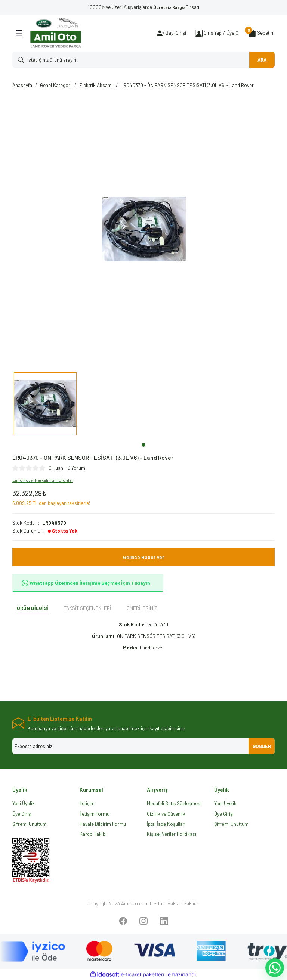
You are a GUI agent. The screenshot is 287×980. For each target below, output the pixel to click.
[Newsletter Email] (143, 746)
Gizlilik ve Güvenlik (166, 814)
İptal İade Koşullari (166, 824)
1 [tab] (143, 445)
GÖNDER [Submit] (262, 746)
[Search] (143, 60)
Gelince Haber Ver (143, 557)
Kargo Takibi (93, 834)
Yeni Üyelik (24, 803)
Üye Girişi (22, 814)
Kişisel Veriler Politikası (172, 834)
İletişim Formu (95, 814)
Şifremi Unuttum (30, 824)
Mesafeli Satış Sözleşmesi (174, 803)
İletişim (87, 803)
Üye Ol (233, 33)
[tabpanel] (45, 405)
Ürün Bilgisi (33, 608)
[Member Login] (199, 33)
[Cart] (262, 33)
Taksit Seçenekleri (87, 608)
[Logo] (56, 33)
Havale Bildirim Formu (103, 824)
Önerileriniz (142, 608)
